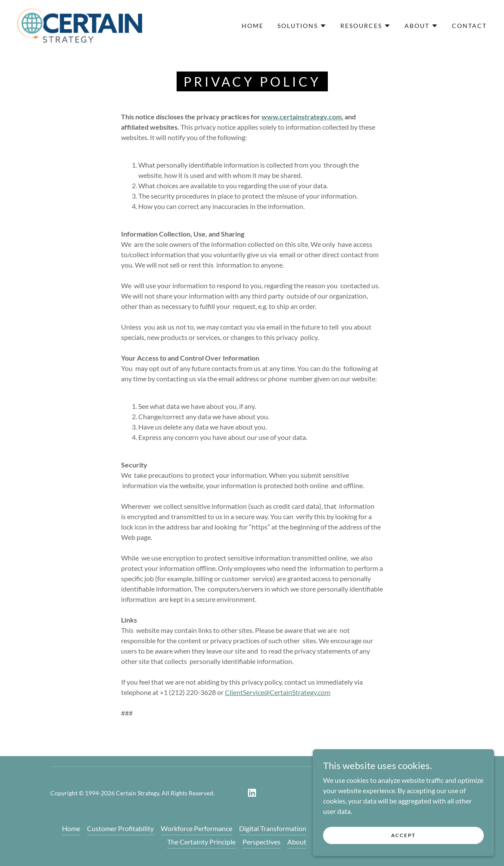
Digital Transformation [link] (273, 828)
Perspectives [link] (261, 842)
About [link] (297, 842)
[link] (80, 25)
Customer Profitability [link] (120, 828)
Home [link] (253, 26)
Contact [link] (469, 26)
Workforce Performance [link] (196, 828)
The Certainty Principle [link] (201, 842)
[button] (302, 26)
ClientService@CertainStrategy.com (278, 692)
